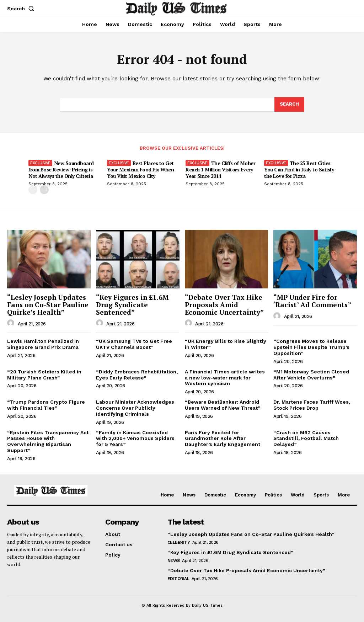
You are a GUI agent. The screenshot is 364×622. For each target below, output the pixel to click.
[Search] (289, 105)
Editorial (178, 579)
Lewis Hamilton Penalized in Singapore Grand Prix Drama (43, 344)
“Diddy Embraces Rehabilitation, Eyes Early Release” (137, 375)
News (174, 560)
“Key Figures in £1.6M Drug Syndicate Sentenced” (132, 305)
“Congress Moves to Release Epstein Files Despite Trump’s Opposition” (311, 347)
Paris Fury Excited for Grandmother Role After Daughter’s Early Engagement (223, 438)
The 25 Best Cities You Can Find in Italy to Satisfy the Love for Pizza (299, 169)
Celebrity (179, 542)
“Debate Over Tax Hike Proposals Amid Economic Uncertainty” (224, 305)
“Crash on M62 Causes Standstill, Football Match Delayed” (306, 438)
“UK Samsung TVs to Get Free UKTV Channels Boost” (134, 344)
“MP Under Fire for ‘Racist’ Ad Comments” (312, 301)
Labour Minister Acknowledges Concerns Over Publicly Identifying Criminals (135, 408)
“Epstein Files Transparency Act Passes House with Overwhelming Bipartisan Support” (48, 441)
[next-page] (44, 190)
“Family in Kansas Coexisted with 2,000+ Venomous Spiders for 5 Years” (135, 438)
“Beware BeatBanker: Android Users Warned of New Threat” (223, 405)
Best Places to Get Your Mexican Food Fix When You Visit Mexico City (140, 169)
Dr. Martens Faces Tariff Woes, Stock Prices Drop (312, 405)
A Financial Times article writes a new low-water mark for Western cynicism (225, 378)
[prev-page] (33, 190)
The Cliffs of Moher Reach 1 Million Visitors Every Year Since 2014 (220, 169)
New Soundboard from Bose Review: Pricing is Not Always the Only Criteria (61, 169)
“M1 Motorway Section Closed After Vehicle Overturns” (311, 375)
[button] (22, 9)
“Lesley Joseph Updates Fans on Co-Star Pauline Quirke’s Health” (48, 305)
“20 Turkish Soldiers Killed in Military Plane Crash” (44, 375)
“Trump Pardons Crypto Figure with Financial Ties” (46, 405)
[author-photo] (12, 323)
